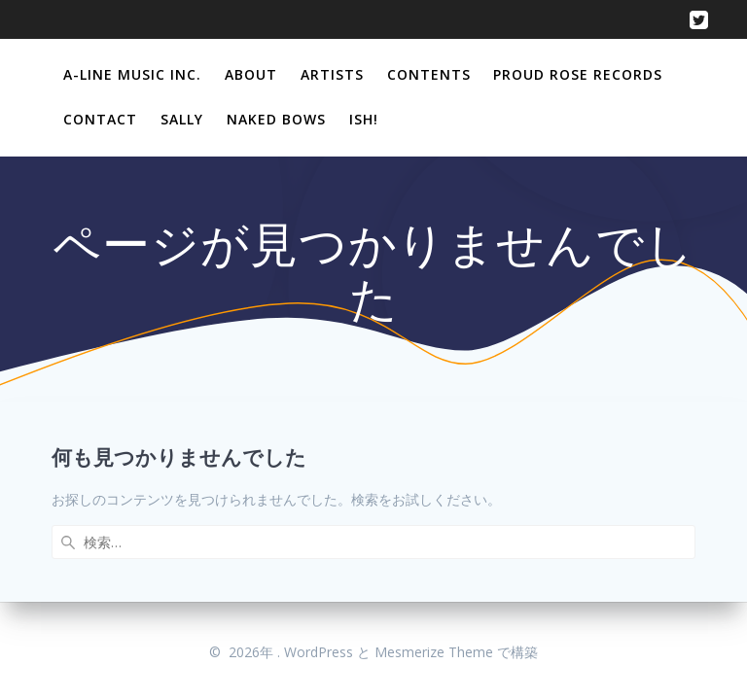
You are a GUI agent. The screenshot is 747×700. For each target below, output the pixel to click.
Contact (100, 119)
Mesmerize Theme (434, 652)
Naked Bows (276, 119)
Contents (429, 74)
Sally (182, 119)
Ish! (364, 119)
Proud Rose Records (578, 74)
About (251, 74)
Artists (332, 74)
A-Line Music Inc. (132, 74)
